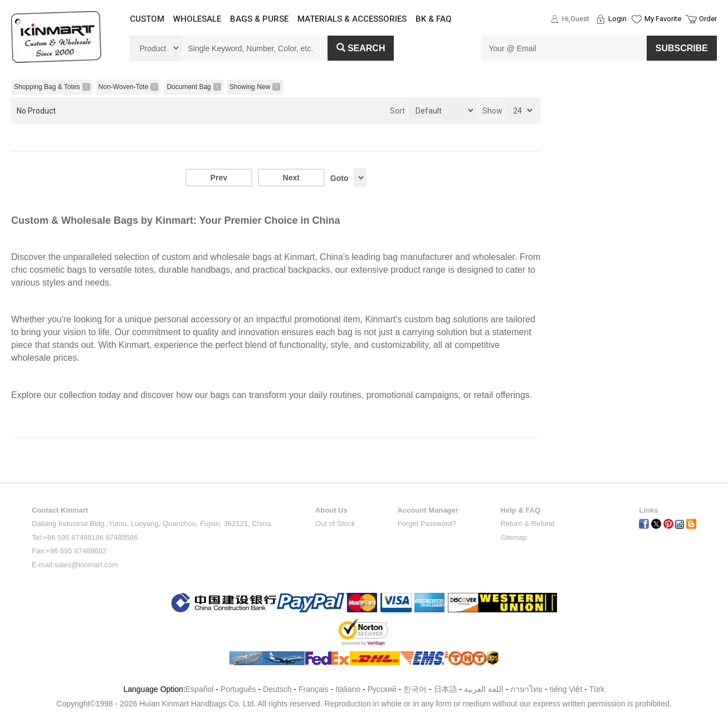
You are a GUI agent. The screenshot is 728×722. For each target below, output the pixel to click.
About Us (331, 510)
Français (314, 689)
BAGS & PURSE (259, 19)
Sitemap (514, 537)
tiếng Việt (566, 689)
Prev (219, 178)
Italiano (348, 689)
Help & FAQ (521, 510)
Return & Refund (528, 524)
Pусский (382, 689)
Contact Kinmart (60, 510)
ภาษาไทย (526, 689)
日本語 (446, 689)
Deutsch (277, 689)
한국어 (415, 689)
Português (238, 689)
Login (617, 19)
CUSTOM (147, 19)
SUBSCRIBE (682, 48)
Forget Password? (427, 524)
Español (200, 689)
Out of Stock (335, 524)
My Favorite (663, 19)
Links (648, 510)
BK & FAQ (434, 19)
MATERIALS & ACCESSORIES (352, 19)
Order (708, 19)
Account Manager (428, 510)
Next (291, 178)
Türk (597, 689)
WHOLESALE (197, 19)
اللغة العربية (485, 689)
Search (361, 48)
